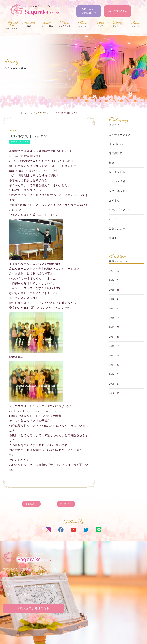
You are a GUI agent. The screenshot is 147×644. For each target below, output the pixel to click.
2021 (112, 271)
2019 (112, 290)
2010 (112, 374)
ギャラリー (116, 219)
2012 (112, 356)
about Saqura (117, 144)
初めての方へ (12, 26)
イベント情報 (117, 182)
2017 (112, 309)
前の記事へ (31, 504)
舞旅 (112, 163)
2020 (112, 280)
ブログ (113, 238)
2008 (112, 393)
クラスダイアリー (15, 68)
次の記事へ (66, 504)
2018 (112, 299)
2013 (112, 346)
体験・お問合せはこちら (33, 609)
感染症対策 (116, 153)
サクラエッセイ (118, 191)
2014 (112, 337)
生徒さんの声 (117, 229)
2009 (112, 384)
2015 (112, 327)
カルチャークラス (120, 135)
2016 (112, 318)
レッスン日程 (117, 172)
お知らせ (114, 200)
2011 (112, 365)
